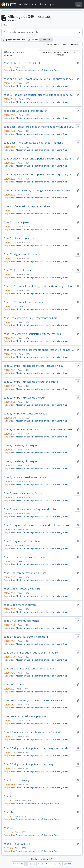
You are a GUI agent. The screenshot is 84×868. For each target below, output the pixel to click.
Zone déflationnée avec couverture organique (30, 669)
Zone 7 (7, 796)
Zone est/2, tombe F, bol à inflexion (24, 302)
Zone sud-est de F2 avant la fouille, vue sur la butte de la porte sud (39, 79)
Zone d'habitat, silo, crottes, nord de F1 (26, 637)
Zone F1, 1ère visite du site (19, 270)
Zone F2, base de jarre (16, 222)
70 (60, 864)
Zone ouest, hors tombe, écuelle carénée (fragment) (33, 143)
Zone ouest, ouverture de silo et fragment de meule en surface (39, 127)
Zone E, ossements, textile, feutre (23, 493)
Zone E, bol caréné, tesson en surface (25, 573)
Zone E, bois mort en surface (20, 605)
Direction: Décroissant (71, 44)
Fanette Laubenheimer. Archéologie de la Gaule (38, 70)
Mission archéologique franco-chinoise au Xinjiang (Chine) (43, 86)
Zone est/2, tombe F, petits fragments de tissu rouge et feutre (39, 286)
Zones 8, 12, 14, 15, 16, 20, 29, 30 (22, 63)
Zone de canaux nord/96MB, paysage (25, 716)
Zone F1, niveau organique (19, 238)
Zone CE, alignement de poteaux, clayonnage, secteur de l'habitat (39, 748)
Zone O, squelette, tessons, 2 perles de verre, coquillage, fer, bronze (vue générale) (39, 159)
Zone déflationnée (14, 685)
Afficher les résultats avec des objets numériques (59, 54)
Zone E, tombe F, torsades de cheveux (25, 414)
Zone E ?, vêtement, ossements (21, 621)
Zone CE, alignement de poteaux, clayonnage (29, 764)
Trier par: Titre (52, 44)
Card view (33, 40)
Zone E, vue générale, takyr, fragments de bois (30, 318)
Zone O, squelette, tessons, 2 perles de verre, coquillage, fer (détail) (39, 175)
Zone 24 (8, 828)
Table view (46, 40)
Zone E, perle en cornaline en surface (25, 477)
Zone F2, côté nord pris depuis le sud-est (27, 206)
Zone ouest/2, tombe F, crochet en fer (25, 111)
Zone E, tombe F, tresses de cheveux (24, 398)
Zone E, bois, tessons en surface (22, 589)
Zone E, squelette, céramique (20, 445)
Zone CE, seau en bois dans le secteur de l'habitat (32, 732)
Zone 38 (8, 812)
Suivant (67, 864)
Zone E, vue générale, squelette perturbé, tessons (32, 334)
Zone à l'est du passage (17, 780)
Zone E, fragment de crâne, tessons (24, 541)
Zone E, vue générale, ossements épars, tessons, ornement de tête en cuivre (39, 350)
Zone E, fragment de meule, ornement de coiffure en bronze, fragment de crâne (39, 525)
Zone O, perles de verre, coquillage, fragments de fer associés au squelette (39, 191)
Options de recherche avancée (21, 32)
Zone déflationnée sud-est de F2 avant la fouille (31, 653)
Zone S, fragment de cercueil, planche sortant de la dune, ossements (39, 95)
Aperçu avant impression (14, 40)
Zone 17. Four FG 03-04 (17, 844)
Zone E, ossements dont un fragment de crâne (30, 509)
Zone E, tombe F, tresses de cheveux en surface (31, 382)
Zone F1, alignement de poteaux (22, 254)
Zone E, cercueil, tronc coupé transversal (27, 557)
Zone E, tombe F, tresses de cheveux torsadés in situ (34, 366)
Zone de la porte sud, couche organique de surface (33, 700)
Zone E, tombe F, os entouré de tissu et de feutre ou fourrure (39, 430)
